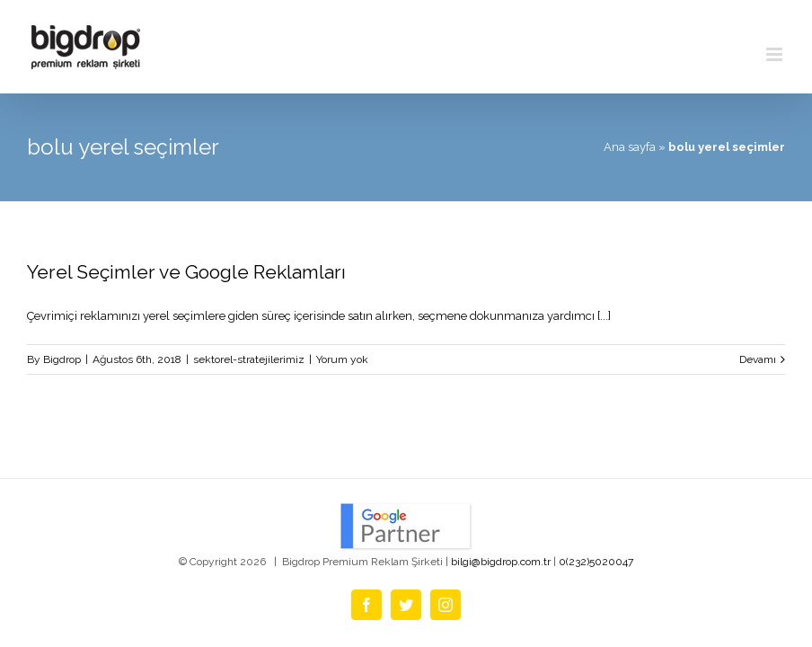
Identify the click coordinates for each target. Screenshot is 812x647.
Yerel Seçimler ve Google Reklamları (186, 272)
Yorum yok (342, 359)
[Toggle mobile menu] (776, 54)
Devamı (758, 359)
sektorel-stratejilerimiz (249, 359)
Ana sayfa (630, 147)
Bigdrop (62, 359)
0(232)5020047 (596, 562)
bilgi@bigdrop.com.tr (501, 562)
